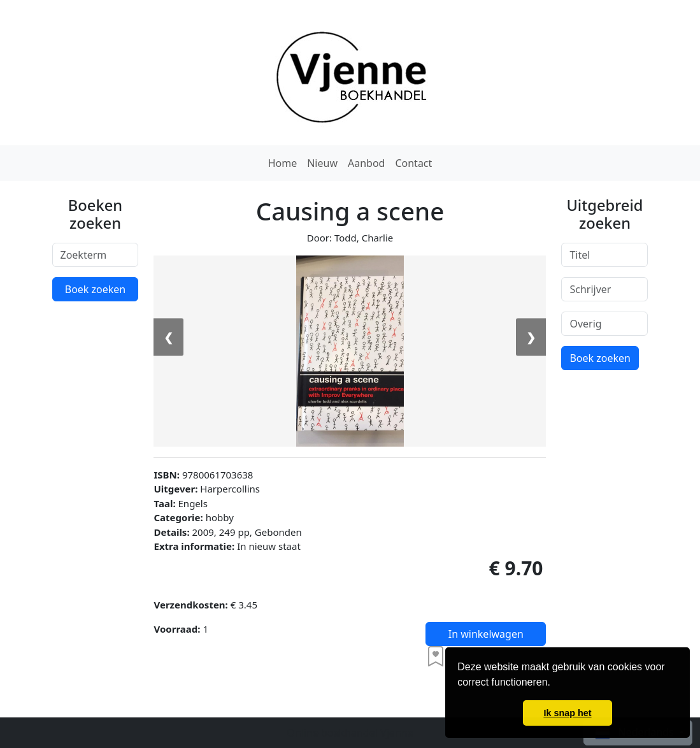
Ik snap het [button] (567, 713)
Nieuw (322, 163)
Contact (413, 163)
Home (283, 163)
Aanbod (366, 163)
